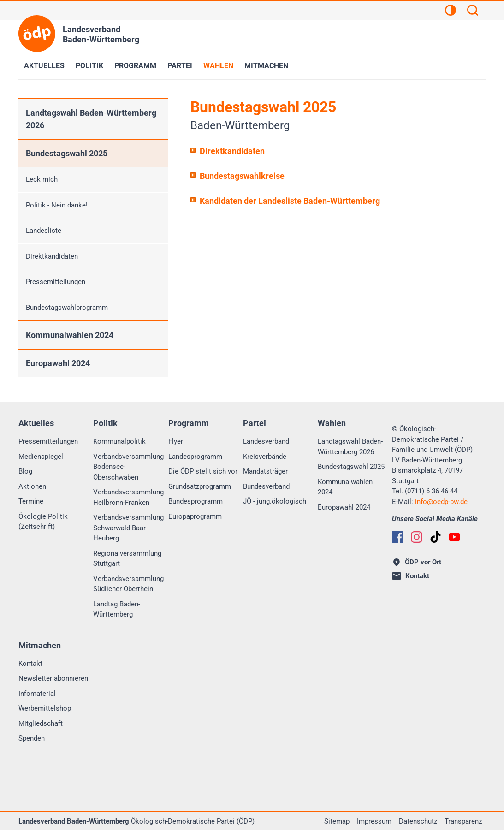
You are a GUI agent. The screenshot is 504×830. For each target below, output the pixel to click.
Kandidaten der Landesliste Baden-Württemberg (290, 201)
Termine (31, 501)
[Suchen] (473, 12)
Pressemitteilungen (56, 282)
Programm (135, 66)
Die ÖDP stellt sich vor (203, 471)
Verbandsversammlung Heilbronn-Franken (128, 497)
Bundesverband (266, 486)
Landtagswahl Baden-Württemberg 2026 (91, 119)
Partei (180, 66)
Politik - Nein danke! (57, 205)
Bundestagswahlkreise (242, 176)
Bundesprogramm (196, 501)
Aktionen (32, 486)
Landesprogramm (195, 456)
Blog (25, 471)
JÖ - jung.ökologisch (275, 501)
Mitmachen (266, 66)
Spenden (32, 738)
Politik (89, 66)
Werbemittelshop (45, 708)
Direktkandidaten (232, 151)
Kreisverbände (265, 456)
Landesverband (266, 441)
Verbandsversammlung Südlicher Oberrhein (128, 584)
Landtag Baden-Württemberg (117, 609)
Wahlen (218, 66)
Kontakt (30, 664)
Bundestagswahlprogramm (67, 308)
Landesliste (44, 231)
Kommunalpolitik (119, 441)
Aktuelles (44, 66)
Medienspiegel (41, 456)
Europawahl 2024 (58, 363)
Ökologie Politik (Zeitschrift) (43, 522)
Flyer (176, 441)
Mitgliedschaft (41, 723)
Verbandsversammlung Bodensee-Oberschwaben (128, 467)
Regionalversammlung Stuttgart (127, 559)
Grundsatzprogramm (200, 486)
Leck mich (42, 179)
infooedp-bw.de (441, 502)
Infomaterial (37, 694)
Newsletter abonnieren (53, 678)
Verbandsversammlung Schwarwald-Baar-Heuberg (128, 528)
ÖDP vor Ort (417, 562)
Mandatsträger (265, 471)
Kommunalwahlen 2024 (70, 335)
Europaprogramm (195, 516)
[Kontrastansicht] (451, 12)
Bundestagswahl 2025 (67, 153)
